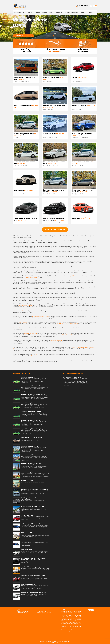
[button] (8, 27)
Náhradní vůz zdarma (27, 532)
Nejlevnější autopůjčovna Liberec (30, 420)
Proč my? (31, 12)
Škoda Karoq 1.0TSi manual (24, 134)
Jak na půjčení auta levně (58, 360)
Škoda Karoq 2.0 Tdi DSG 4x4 (82, 162)
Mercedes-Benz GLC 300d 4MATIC (54, 106)
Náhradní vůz (59, 12)
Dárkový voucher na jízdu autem (25, 305)
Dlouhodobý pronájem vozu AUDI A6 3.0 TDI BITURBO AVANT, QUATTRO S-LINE (33, 559)
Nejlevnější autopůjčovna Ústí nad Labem (33, 394)
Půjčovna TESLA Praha (27, 515)
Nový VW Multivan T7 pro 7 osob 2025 (31, 438)
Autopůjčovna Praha (20, 12)
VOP (46, 641)
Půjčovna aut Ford (17, 328)
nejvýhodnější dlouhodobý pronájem (41, 316)
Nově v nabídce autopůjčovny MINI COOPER (33, 576)
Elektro (51, 12)
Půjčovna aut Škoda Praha (56, 340)
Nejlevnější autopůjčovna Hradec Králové (33, 403)
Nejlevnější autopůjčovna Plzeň (30, 377)
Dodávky (37, 12)
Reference (83, 12)
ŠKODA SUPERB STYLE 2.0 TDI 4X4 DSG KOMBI (33, 593)
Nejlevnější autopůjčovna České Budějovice (33, 386)
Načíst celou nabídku (55, 230)
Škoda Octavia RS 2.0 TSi (52, 78)
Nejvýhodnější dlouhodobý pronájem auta (33, 567)
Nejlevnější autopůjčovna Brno (30, 446)
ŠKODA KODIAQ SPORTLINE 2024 (82, 134)
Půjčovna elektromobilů (28, 541)
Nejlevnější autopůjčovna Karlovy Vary (32, 429)
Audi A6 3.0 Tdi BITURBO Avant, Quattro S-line (67, 324)
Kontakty (90, 12)
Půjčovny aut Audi (23, 322)
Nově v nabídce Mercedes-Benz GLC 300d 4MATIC (35, 489)
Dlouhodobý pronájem (71, 12)
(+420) (83, 6)
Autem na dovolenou (27, 481)
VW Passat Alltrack (79, 106)
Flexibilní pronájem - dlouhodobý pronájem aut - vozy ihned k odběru (35, 499)
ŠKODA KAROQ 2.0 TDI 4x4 (28, 584)
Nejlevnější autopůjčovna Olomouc (31, 463)
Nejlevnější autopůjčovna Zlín (29, 455)
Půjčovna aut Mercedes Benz (20, 311)
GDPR (49, 641)
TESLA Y (74, 78)
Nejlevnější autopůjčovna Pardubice (31, 412)
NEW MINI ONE (19, 190)
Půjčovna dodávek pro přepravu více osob (33, 507)
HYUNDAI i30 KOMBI (50, 134)
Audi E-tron (76, 218)
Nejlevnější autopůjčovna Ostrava (31, 472)
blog (37, 354)
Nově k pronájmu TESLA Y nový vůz (31, 524)
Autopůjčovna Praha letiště (66, 335)
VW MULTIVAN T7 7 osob (23, 106)
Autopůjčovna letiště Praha (30, 333)
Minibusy (44, 12)
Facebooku (34, 356)
